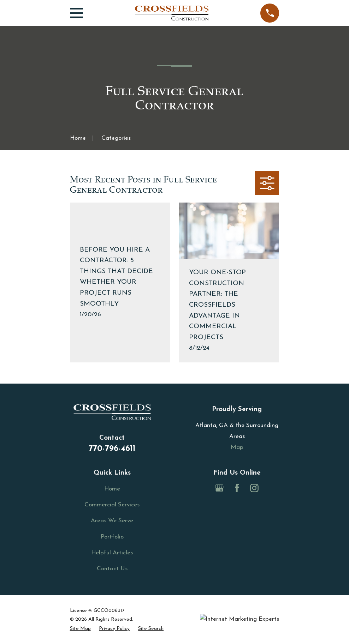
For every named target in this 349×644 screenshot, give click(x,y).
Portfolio (112, 537)
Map (237, 447)
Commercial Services (112, 505)
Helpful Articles (112, 553)
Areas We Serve (112, 521)
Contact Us (112, 569)
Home (112, 489)
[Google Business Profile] (219, 488)
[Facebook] (237, 488)
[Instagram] (254, 488)
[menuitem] (80, 629)
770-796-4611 (112, 449)
